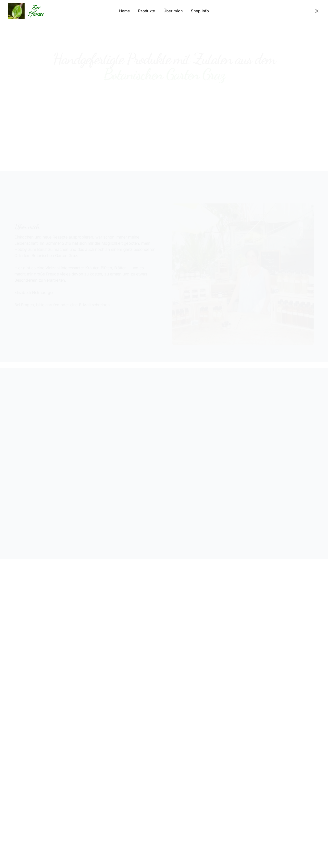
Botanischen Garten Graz (197, 447)
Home (125, 11)
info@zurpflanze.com (121, 323)
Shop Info (200, 11)
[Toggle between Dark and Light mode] (317, 11)
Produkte (147, 11)
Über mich (173, 11)
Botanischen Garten (239, 478)
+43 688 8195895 (42, 323)
